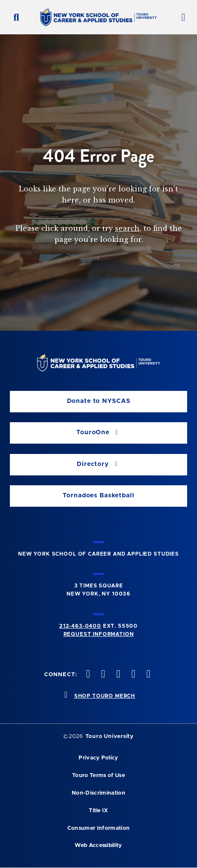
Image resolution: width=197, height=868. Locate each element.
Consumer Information (98, 828)
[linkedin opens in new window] (148, 675)
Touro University (110, 736)
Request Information (99, 634)
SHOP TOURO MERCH (105, 696)
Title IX (98, 811)
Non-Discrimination (98, 793)
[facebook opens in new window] (87, 675)
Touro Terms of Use (98, 776)
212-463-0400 (80, 626)
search (127, 228)
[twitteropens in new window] (102, 675)
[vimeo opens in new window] (133, 675)
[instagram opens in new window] (117, 675)
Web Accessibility (98, 845)
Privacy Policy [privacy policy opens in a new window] (98, 758)
